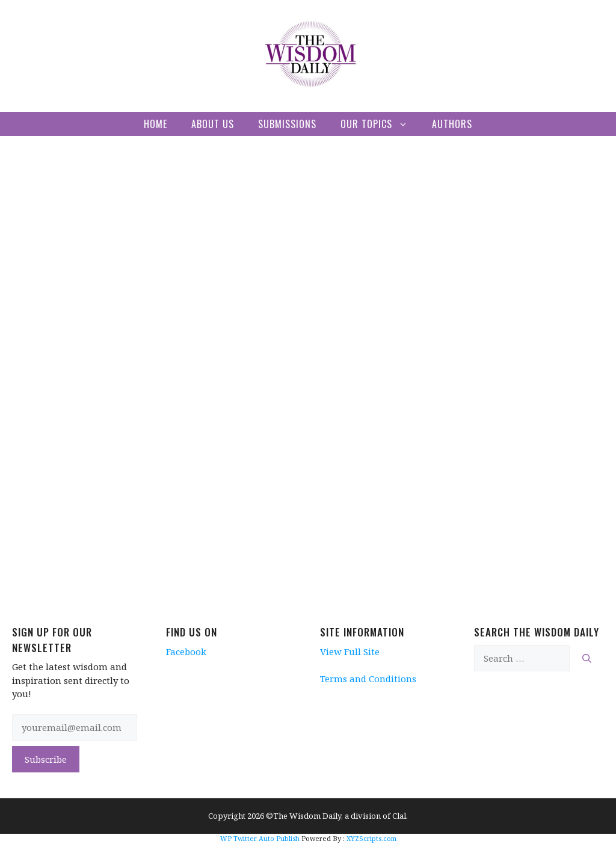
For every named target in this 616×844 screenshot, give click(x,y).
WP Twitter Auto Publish (260, 838)
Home (156, 124)
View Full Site (350, 651)
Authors (452, 124)
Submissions (287, 124)
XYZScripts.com (371, 838)
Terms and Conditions (368, 679)
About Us (213, 124)
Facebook (186, 651)
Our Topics (380, 124)
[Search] (587, 658)
